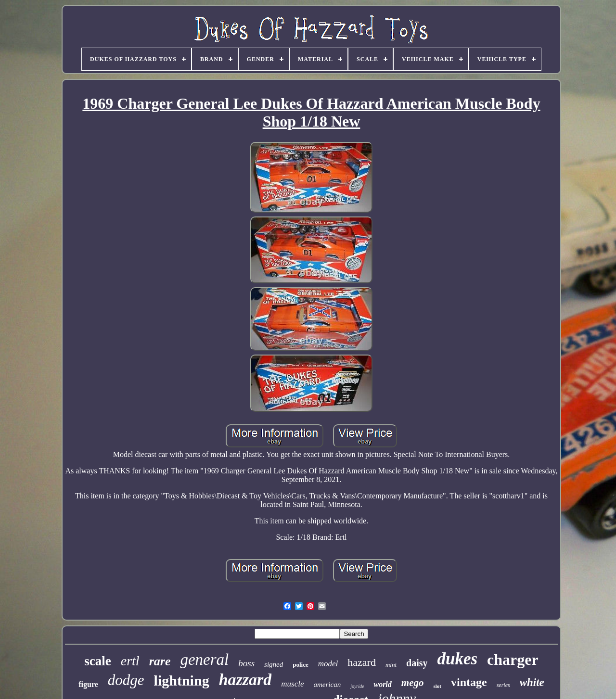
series (503, 685)
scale (97, 661)
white (532, 682)
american (327, 685)
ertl (130, 661)
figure (88, 684)
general (204, 660)
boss (246, 663)
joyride (357, 686)
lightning (182, 680)
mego (413, 683)
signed (274, 664)
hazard (362, 662)
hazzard (245, 680)
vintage (469, 682)
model (328, 664)
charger (513, 660)
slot (437, 686)
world (382, 684)
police (301, 665)
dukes (457, 659)
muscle (292, 684)
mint (391, 665)
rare (160, 661)
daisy (417, 663)
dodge (126, 680)
